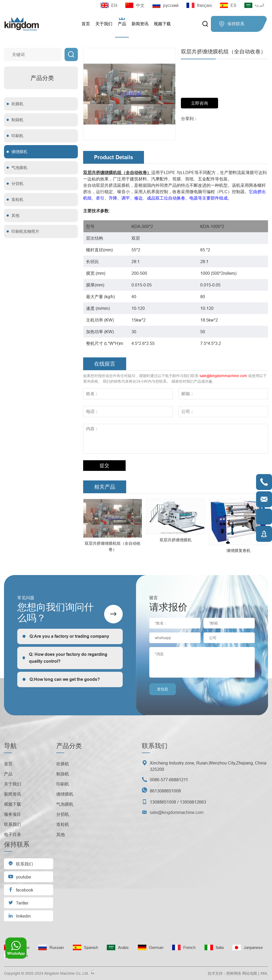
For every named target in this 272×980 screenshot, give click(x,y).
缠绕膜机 (19, 152)
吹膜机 (17, 104)
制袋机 (17, 120)
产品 (122, 24)
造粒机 (17, 199)
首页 (86, 24)
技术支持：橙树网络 (224, 973)
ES (228, 5)
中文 (135, 5)
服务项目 (12, 814)
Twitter (18, 903)
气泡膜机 (19, 168)
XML (264, 973)
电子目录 (12, 834)
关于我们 (104, 24)
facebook (21, 890)
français (199, 5)
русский (165, 5)
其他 (15, 215)
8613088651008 (165, 791)
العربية (254, 5)
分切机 (17, 183)
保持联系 (232, 24)
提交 (104, 465)
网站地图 (250, 973)
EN (109, 5)
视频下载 (162, 24)
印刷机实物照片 (25, 231)
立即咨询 (199, 103)
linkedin (19, 916)
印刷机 (17, 136)
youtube (20, 876)
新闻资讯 (140, 24)
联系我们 (12, 824)
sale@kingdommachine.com (223, 376)
